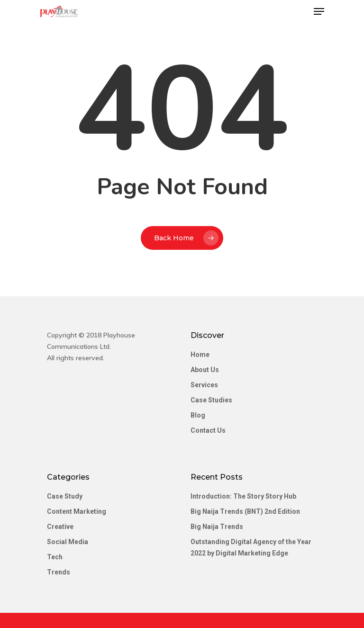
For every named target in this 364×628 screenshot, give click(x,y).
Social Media (68, 542)
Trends (59, 572)
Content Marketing (77, 511)
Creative (60, 527)
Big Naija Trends (217, 527)
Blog (198, 415)
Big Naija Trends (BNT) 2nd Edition (245, 511)
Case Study (65, 496)
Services (204, 385)
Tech (55, 557)
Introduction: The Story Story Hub (243, 496)
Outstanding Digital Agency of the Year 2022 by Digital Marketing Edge (251, 547)
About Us (205, 370)
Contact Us (208, 430)
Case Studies (211, 400)
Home (200, 355)
